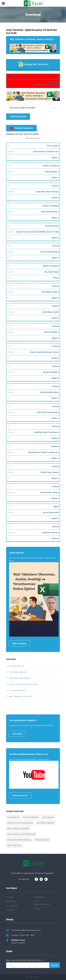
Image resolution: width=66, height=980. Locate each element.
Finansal (55, 186)
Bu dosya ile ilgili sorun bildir (23, 108)
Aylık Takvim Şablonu (50, 212)
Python (37, 901)
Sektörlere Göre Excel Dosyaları (20, 823)
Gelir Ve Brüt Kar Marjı (49, 252)
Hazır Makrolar (48, 817)
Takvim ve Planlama (51, 166)
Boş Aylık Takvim (52, 272)
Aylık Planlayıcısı (52, 172)
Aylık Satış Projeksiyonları (48, 412)
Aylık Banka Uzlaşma (50, 292)
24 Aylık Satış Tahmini (49, 472)
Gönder (55, 965)
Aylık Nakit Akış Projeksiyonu (46, 432)
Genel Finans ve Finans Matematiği (23, 684)
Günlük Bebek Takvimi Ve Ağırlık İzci (43, 452)
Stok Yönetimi (53, 146)
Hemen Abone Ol (20, 795)
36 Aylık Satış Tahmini (49, 492)
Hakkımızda (11, 901)
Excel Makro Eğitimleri (18, 672)
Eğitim (56, 507)
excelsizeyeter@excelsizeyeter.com (26, 930)
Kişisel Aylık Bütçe (51, 372)
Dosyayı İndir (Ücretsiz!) (33, 64)
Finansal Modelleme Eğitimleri (19, 840)
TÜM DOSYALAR (18, 117)
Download (10, 910)
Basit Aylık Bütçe (52, 332)
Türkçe (56, 278)
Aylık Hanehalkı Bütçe (50, 392)
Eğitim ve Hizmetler (42, 904)
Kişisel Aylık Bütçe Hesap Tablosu (44, 352)
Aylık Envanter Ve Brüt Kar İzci (46, 152)
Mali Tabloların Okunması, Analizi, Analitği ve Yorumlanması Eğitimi (35, 45)
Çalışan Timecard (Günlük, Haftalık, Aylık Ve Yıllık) (38, 232)
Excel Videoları (13, 817)
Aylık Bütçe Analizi (51, 312)
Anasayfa (10, 897)
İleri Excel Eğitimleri (17, 666)
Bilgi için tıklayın (20, 643)
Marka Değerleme (42, 840)
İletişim (37, 909)
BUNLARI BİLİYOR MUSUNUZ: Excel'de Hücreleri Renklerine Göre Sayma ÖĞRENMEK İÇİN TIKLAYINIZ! (33, 82)
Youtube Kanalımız (21, 128)
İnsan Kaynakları (52, 226)
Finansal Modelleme (17, 690)
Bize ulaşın (17, 734)
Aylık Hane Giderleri (50, 533)
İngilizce (55, 158)
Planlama (55, 446)
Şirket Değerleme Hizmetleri (20, 696)
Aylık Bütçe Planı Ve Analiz (47, 192)
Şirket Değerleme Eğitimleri (20, 678)
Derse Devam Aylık (51, 512)
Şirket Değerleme (14, 845)
